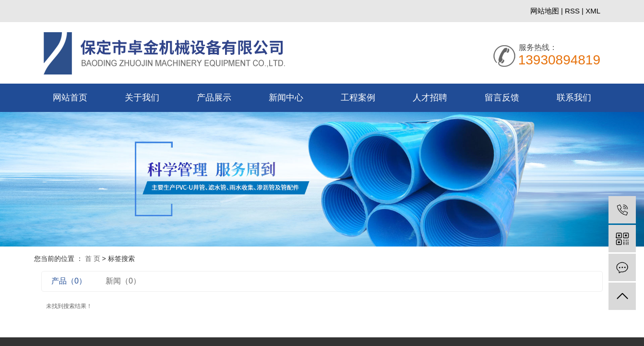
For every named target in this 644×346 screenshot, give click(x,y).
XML (593, 11)
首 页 (93, 259)
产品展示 (214, 98)
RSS (572, 11)
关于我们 (142, 98)
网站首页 (70, 98)
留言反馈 (502, 98)
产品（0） (69, 281)
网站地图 (546, 11)
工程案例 (358, 98)
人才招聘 (430, 98)
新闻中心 (286, 98)
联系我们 (574, 98)
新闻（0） (123, 281)
